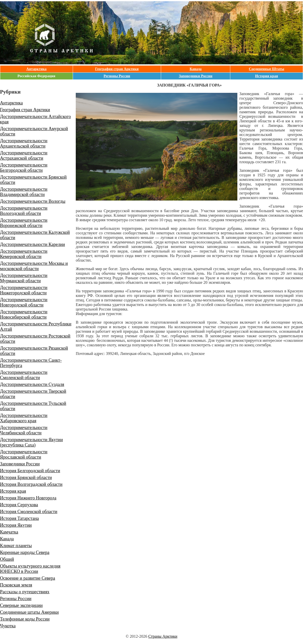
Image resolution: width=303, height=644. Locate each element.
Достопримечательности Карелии (32, 244)
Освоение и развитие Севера (28, 578)
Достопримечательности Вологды (33, 201)
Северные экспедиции (21, 605)
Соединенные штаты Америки (29, 612)
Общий (7, 559)
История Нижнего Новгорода (28, 498)
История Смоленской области (29, 512)
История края (267, 76)
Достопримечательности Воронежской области (24, 223)
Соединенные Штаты (267, 69)
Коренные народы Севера (25, 552)
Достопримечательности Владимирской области (24, 192)
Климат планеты (16, 546)
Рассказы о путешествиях (25, 592)
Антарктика (36, 69)
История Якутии (16, 525)
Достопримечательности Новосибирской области (24, 314)
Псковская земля (16, 585)
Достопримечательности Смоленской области (24, 375)
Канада (196, 69)
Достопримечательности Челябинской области (24, 430)
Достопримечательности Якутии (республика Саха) (31, 442)
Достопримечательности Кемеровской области (24, 254)
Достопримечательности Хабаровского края (24, 418)
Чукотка (8, 626)
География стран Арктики (117, 69)
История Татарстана (19, 518)
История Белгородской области (30, 471)
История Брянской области (26, 478)
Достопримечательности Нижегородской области (24, 290)
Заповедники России (196, 76)
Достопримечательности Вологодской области (24, 211)
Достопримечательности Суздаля (32, 384)
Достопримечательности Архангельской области (24, 143)
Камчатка (9, 532)
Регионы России (117, 76)
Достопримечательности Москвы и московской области (34, 266)
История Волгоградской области (31, 484)
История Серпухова (19, 505)
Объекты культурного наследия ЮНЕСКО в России (30, 569)
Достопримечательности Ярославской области (24, 454)
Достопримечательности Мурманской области (24, 278)
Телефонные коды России (25, 619)
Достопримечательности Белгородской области (24, 168)
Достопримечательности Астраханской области (24, 156)
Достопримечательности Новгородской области (24, 302)
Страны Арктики (163, 636)
